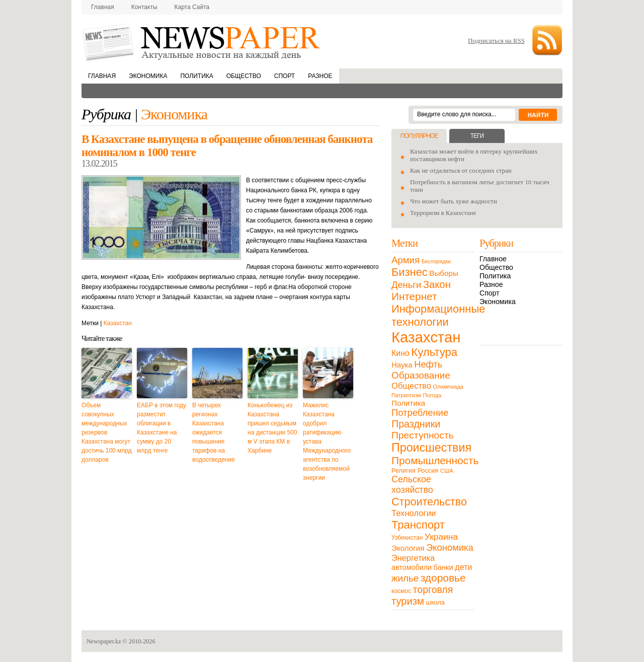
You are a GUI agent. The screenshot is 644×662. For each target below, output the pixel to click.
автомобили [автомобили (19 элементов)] (412, 567)
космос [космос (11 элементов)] (401, 591)
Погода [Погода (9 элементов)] (432, 395)
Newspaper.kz (104, 641)
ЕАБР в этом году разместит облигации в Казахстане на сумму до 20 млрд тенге (162, 428)
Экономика (148, 76)
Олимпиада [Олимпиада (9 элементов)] (448, 387)
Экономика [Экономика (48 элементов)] (450, 547)
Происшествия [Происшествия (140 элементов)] (431, 448)
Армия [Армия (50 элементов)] (406, 260)
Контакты (144, 7)
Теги (477, 136)
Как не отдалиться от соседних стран (461, 171)
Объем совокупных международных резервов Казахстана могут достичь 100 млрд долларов (107, 432)
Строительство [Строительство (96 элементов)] (429, 502)
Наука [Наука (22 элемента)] (402, 365)
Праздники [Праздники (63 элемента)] (416, 424)
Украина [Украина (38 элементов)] (441, 537)
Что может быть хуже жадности (454, 201)
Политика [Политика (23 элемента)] (408, 403)
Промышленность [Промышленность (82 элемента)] (435, 460)
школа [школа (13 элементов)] (435, 602)
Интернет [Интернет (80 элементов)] (414, 296)
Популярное (419, 136)
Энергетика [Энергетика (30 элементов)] (413, 558)
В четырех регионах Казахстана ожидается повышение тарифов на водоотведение (214, 432)
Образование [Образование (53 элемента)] (421, 375)
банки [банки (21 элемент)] (444, 567)
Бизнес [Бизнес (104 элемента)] (410, 272)
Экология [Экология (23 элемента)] (408, 548)
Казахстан (118, 323)
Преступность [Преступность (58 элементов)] (423, 435)
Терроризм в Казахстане (443, 213)
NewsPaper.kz (202, 42)
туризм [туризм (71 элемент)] (408, 601)
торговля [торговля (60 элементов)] (433, 590)
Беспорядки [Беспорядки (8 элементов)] (436, 261)
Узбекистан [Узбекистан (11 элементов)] (407, 538)
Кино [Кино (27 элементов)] (400, 353)
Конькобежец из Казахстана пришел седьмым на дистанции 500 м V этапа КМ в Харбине (272, 428)
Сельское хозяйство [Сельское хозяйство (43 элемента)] (412, 485)
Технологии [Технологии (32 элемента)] (414, 513)
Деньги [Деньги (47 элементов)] (406, 285)
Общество (244, 76)
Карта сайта (192, 7)
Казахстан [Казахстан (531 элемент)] (426, 337)
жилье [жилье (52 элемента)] (405, 578)
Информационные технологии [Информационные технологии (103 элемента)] (438, 315)
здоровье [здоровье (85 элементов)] (443, 578)
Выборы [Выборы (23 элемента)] (444, 273)
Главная (103, 7)
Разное (320, 76)
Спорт (285, 76)
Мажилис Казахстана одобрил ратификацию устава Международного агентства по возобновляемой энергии (327, 442)
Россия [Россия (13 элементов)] (428, 470)
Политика (196, 76)
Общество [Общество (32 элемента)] (411, 386)
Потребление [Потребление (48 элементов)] (420, 413)
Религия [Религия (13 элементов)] (404, 470)
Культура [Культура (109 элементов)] (434, 352)
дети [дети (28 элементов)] (463, 567)
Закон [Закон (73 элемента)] (437, 284)
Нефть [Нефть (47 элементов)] (428, 364)
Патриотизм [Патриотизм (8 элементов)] (406, 395)
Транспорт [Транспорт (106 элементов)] (418, 525)
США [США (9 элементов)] (447, 471)
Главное (493, 259)
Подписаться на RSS (496, 41)
